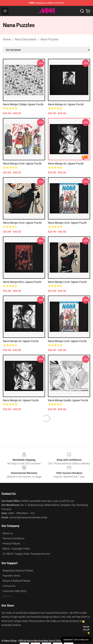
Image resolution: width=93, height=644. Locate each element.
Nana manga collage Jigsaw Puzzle (23, 104)
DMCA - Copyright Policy (16, 549)
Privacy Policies (11, 544)
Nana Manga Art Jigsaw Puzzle (66, 104)
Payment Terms (11, 576)
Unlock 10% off (86, 628)
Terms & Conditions (13, 538)
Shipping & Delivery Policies (18, 571)
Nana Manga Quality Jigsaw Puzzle (68, 400)
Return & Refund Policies (16, 581)
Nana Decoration (26, 39)
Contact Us (9, 586)
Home (7, 39)
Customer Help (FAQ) (14, 591)
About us (8, 533)
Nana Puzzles (50, 39)
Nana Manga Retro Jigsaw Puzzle (22, 282)
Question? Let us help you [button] (76, 640)
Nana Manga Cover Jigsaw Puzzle (22, 164)
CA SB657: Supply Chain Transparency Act (26, 554)
